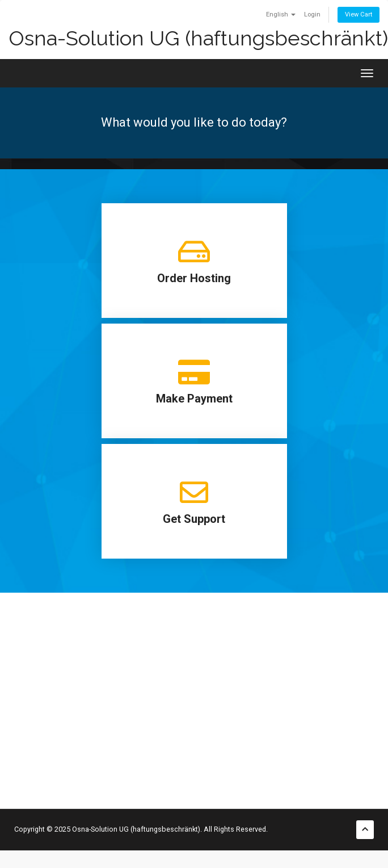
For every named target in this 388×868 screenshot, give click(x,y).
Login (312, 14)
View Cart (359, 14)
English (281, 14)
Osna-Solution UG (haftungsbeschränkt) (198, 38)
